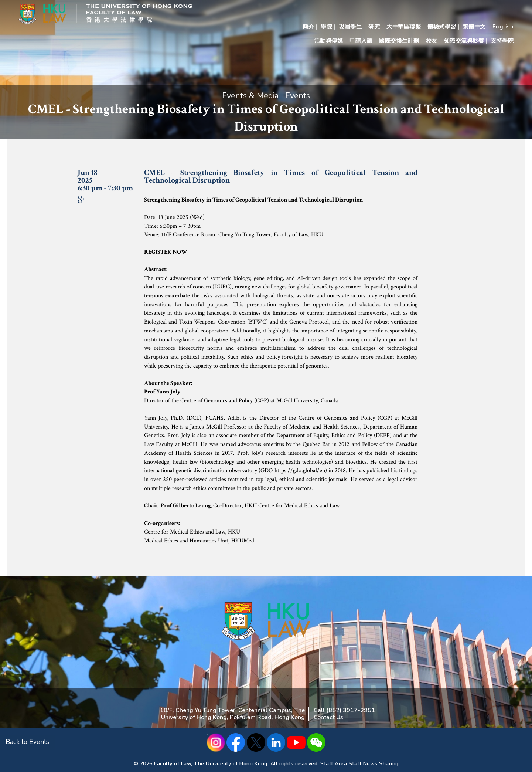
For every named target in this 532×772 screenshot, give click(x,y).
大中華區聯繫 (404, 27)
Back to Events (27, 742)
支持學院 (502, 41)
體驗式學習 (442, 27)
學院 (326, 27)
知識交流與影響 (464, 41)
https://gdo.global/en (300, 470)
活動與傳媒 (329, 41)
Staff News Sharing (374, 764)
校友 (432, 41)
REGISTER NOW (166, 252)
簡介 (308, 27)
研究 (374, 27)
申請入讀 (361, 41)
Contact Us (328, 717)
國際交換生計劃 (399, 41)
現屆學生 (350, 27)
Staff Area (334, 764)
